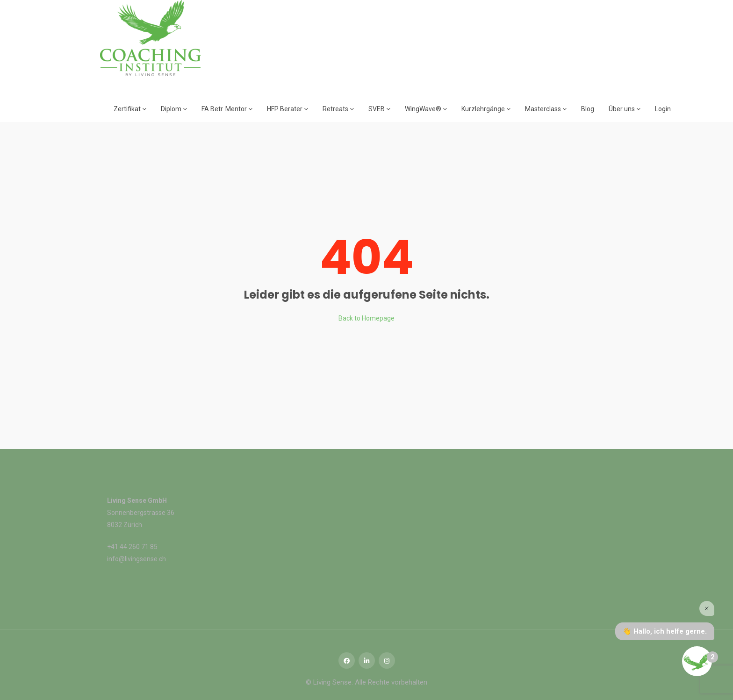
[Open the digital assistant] (697, 661)
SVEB (379, 109)
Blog (588, 109)
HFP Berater (287, 109)
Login (663, 109)
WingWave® (426, 109)
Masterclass (546, 109)
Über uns (625, 109)
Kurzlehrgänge (486, 109)
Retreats (338, 109)
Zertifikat (130, 109)
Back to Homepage (366, 318)
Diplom (174, 109)
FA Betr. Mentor (227, 109)
